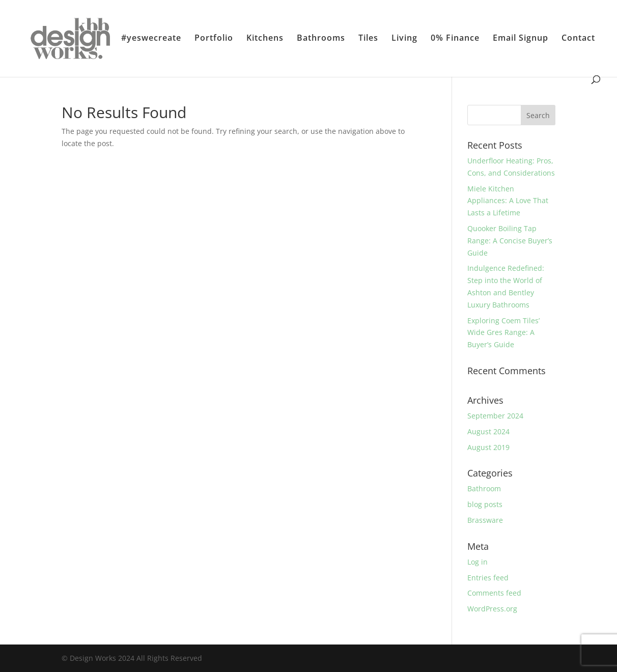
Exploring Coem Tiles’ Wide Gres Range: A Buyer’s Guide (503, 333)
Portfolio (214, 39)
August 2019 (488, 447)
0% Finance (455, 39)
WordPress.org (492, 609)
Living (404, 39)
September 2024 (495, 416)
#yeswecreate (151, 39)
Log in (478, 562)
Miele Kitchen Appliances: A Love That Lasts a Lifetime (508, 201)
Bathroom (484, 488)
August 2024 (488, 431)
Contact (578, 39)
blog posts (485, 504)
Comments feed (494, 593)
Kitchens (265, 39)
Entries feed (488, 578)
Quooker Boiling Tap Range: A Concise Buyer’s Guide (510, 241)
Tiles (368, 39)
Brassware (485, 520)
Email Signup (521, 39)
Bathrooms (321, 39)
